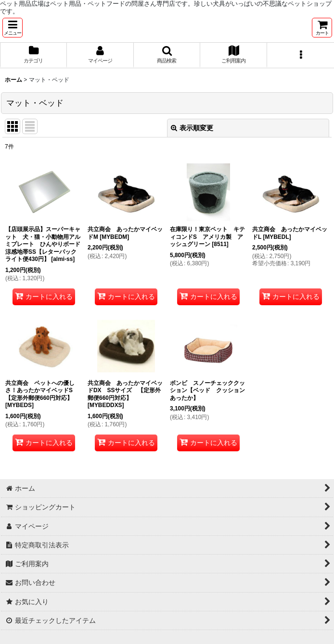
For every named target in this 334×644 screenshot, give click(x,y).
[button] (13, 28)
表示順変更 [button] (192, 128)
